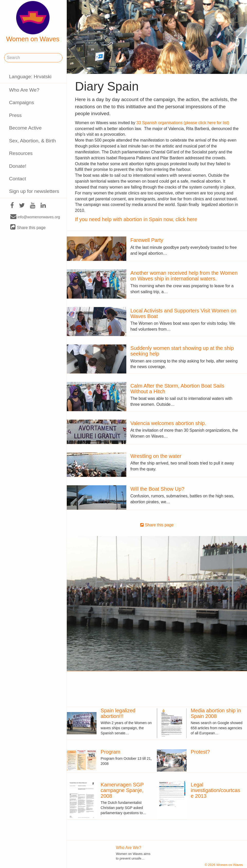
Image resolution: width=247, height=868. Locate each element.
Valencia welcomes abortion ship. (168, 423)
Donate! (18, 166)
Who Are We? (24, 90)
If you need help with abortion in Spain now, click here (136, 219)
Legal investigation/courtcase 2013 (215, 790)
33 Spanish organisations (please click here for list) (183, 123)
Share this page (28, 227)
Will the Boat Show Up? (157, 489)
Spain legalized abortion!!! (118, 713)
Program (111, 752)
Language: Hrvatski (30, 77)
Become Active (25, 128)
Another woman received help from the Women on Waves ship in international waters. (184, 276)
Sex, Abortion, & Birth (32, 141)
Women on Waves (33, 22)
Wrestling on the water (156, 456)
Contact (17, 179)
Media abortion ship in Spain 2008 (216, 713)
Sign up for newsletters (34, 191)
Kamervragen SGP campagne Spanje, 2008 (122, 790)
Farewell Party (147, 240)
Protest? (200, 752)
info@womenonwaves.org (35, 217)
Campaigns (21, 102)
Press (15, 115)
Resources (21, 153)
